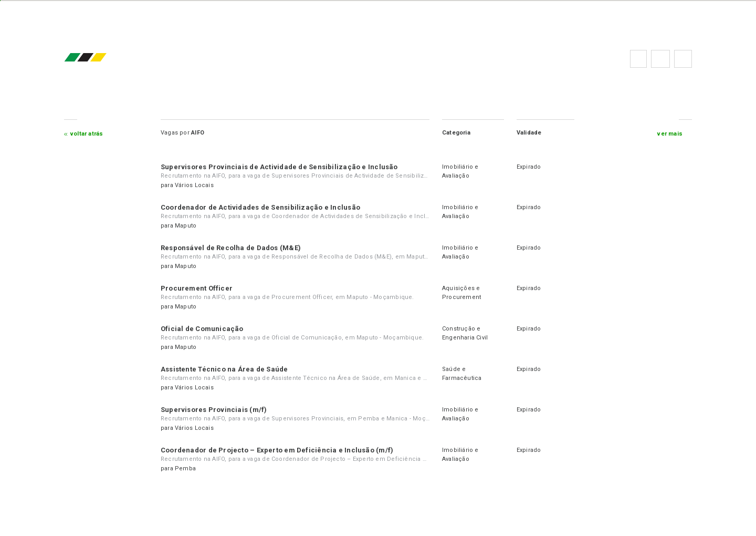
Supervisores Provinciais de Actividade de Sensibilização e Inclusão (282, 167)
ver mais (667, 134)
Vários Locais (197, 185)
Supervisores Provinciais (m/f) (217, 410)
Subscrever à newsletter (680, 59)
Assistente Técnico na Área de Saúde (228, 369)
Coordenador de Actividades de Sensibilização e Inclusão (264, 207)
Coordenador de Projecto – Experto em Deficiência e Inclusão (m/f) (280, 450)
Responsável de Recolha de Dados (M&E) (234, 248)
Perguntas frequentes (658, 59)
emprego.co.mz (104, 59)
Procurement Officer (200, 288)
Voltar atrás (90, 134)
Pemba (188, 468)
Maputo (189, 226)
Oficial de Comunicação (205, 329)
